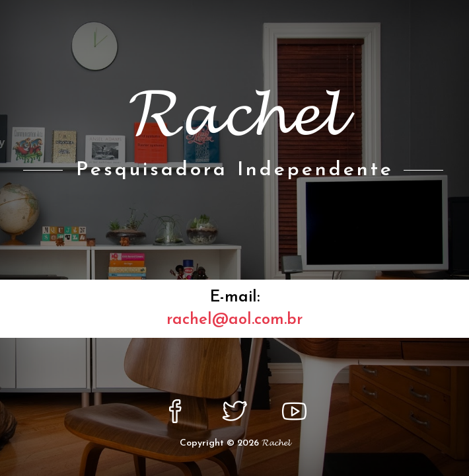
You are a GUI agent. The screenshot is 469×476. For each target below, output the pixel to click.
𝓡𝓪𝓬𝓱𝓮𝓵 (276, 443)
